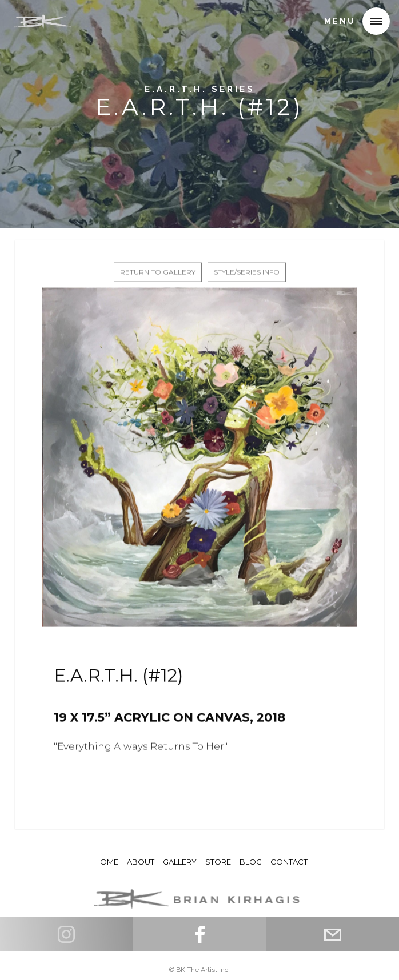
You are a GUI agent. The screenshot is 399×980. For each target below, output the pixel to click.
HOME (106, 862)
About (141, 862)
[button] (376, 21)
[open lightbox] (199, 460)
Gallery (180, 862)
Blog (251, 862)
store (218, 862)
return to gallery (158, 275)
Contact (289, 862)
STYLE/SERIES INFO (247, 275)
